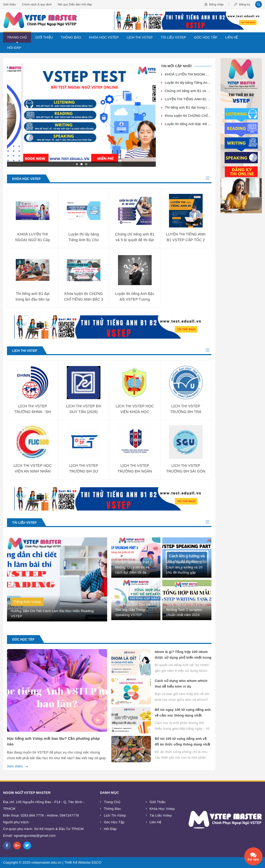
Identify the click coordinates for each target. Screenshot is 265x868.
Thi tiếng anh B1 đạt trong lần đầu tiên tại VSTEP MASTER (188, 107)
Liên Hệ (232, 37)
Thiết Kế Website (77, 862)
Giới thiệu (9, 4)
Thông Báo (71, 37)
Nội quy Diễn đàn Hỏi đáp (75, 4)
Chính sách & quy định (37, 4)
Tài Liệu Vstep (173, 37)
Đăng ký (242, 4)
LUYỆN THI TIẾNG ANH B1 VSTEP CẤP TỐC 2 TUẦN (188, 99)
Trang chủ (17, 37)
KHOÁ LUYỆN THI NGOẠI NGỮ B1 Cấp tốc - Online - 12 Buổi (188, 74)
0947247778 (69, 815)
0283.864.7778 (32, 815)
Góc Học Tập (206, 37)
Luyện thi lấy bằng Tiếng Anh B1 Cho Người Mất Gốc (188, 83)
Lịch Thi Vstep (140, 37)
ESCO (97, 862)
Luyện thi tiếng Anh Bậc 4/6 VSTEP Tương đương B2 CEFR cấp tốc (188, 124)
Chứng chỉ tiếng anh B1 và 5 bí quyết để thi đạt (188, 91)
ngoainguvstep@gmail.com (35, 836)
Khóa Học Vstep (104, 37)
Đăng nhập (214, 4)
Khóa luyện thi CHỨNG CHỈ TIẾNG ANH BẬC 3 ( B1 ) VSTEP (188, 116)
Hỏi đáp (14, 48)
